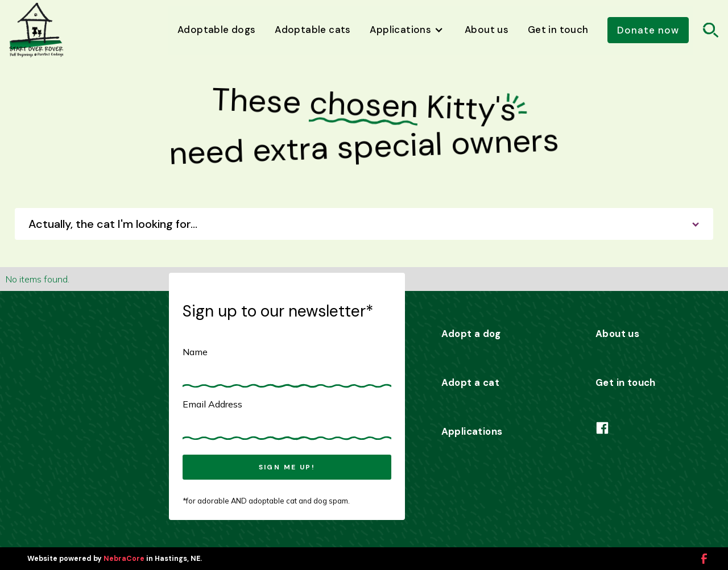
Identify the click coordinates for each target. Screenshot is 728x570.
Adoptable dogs (217, 30)
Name (195, 352)
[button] (408, 30)
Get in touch (558, 30)
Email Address (212, 404)
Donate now (648, 30)
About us (487, 30)
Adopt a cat (470, 382)
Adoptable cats (313, 30)
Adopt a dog (471, 334)
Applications (472, 431)
